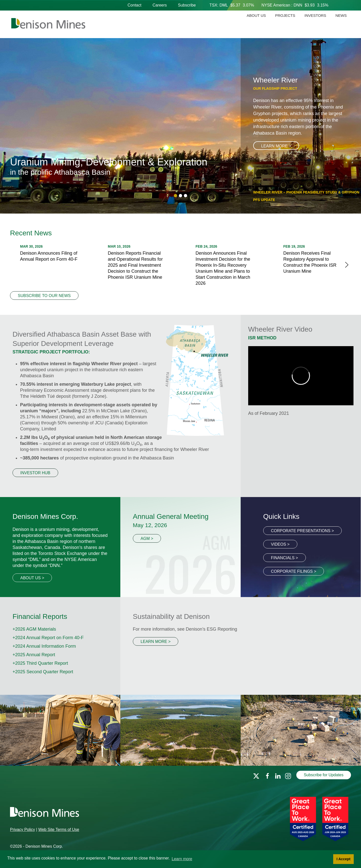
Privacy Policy (23, 830)
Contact (134, 5)
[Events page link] (180, 730)
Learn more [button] (182, 859)
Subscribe (187, 5)
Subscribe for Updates (324, 775)
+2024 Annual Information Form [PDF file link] (44, 646)
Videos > (280, 544)
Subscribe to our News (44, 296)
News (341, 15)
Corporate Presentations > (302, 531)
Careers (160, 5)
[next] (347, 265)
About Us (256, 15)
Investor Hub (35, 473)
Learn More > (276, 146)
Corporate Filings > (294, 571)
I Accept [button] (343, 859)
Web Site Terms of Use (59, 830)
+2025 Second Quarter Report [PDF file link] (43, 672)
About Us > (32, 578)
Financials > (285, 558)
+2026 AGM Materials (34, 629)
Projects (285, 15)
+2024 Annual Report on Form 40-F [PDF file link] (48, 638)
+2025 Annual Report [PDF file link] (34, 655)
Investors (315, 15)
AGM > (147, 539)
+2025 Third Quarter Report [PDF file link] (40, 663)
